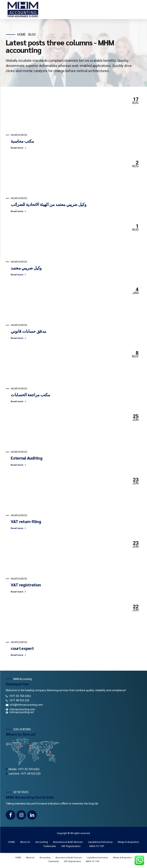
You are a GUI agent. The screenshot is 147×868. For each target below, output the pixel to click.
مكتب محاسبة (22, 141)
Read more (17, 148)
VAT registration (26, 585)
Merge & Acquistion (128, 842)
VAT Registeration (71, 846)
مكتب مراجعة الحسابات (30, 395)
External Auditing (27, 458)
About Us (25, 842)
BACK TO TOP (97, 846)
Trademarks (50, 846)
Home (21, 34)
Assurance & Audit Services (68, 842)
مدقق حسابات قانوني (28, 331)
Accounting (42, 842)
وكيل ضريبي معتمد (26, 268)
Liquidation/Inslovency (100, 842)
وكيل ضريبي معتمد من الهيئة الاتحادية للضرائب (49, 204)
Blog (32, 34)
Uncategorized (19, 135)
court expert (22, 648)
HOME (11, 842)
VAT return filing (26, 521)
